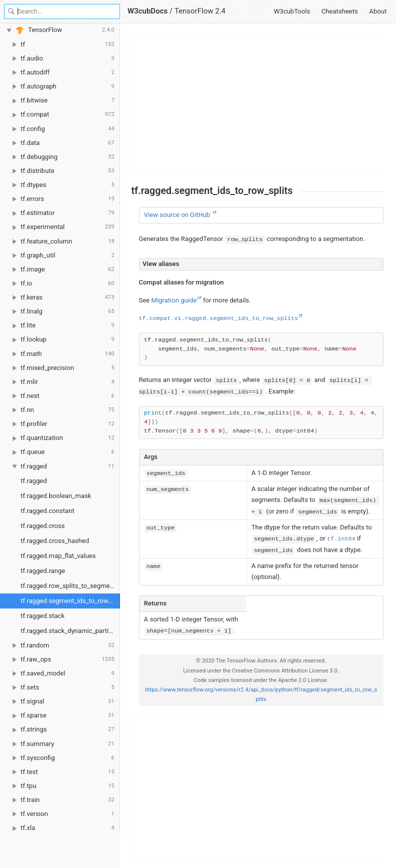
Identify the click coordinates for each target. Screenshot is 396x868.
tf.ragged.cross (42, 526)
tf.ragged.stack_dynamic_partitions (70, 631)
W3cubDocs (147, 11)
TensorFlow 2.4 (200, 11)
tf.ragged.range (43, 571)
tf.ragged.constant (47, 511)
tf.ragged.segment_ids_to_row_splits (70, 601)
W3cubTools (292, 11)
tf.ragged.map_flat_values (58, 556)
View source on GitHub (178, 215)
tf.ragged (34, 481)
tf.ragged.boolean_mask (56, 496)
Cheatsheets (340, 11)
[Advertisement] (258, 104)
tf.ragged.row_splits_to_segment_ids (70, 586)
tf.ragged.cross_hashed (55, 541)
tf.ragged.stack (42, 616)
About (378, 11)
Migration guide (174, 300)
